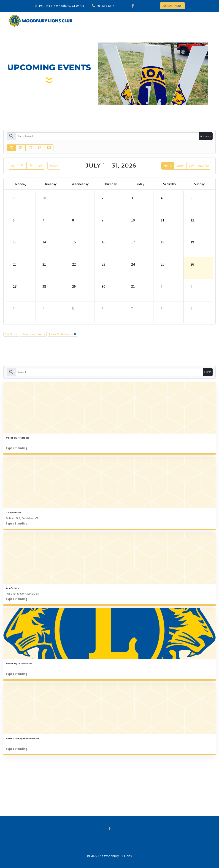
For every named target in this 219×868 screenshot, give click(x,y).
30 (44, 198)
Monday (21, 184)
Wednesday (80, 184)
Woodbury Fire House (18, 438)
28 (44, 286)
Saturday (170, 184)
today (54, 165)
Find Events (206, 136)
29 (15, 198)
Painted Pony (13, 513)
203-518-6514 (105, 6)
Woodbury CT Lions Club (19, 664)
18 (162, 242)
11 (162, 220)
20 (15, 264)
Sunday (199, 184)
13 (15, 242)
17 (133, 242)
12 (192, 220)
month (168, 165)
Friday (140, 184)
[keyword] (107, 136)
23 (103, 264)
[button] (170, 148)
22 (74, 264)
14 (44, 242)
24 (133, 264)
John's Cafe (12, 588)
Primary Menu (206, 21)
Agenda (203, 165)
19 (192, 242)
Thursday (110, 184)
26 (192, 264)
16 (103, 242)
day (191, 165)
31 (133, 286)
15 (74, 242)
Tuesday (50, 184)
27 (15, 286)
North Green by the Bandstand (23, 739)
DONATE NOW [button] (172, 6)
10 (133, 220)
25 (162, 264)
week (181, 165)
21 (44, 264)
